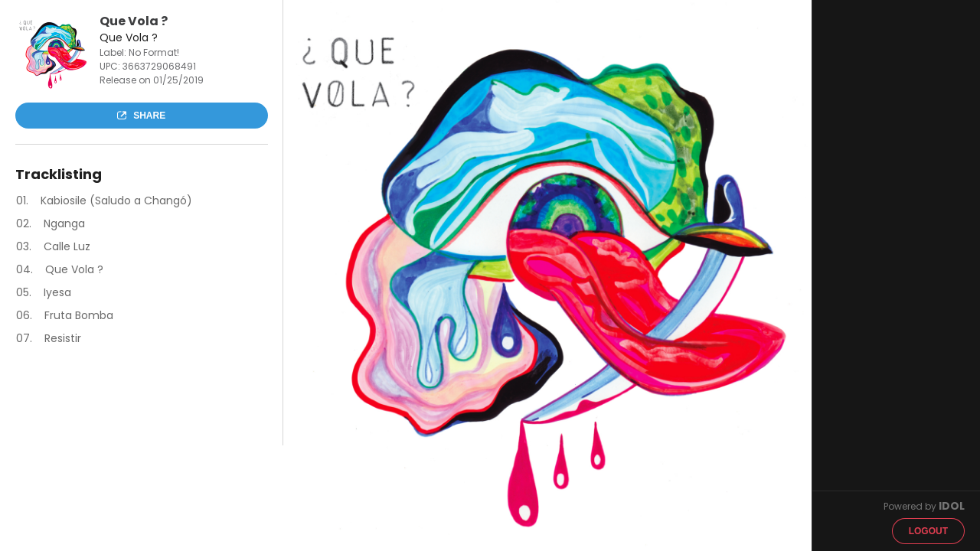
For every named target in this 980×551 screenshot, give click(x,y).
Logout (928, 531)
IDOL (952, 506)
